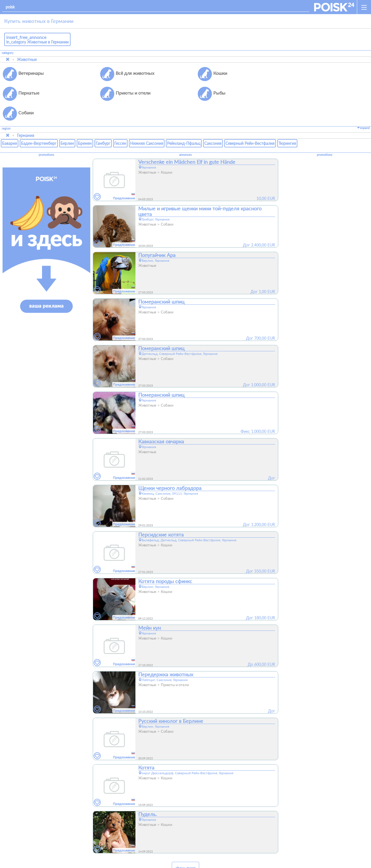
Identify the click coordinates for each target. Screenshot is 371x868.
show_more (185, 848)
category (8, 53)
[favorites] (97, 177)
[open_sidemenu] (364, 7)
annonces (185, 135)
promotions (46, 135)
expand (363, 108)
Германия (26, 116)
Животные (27, 59)
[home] (334, 7)
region (6, 109)
